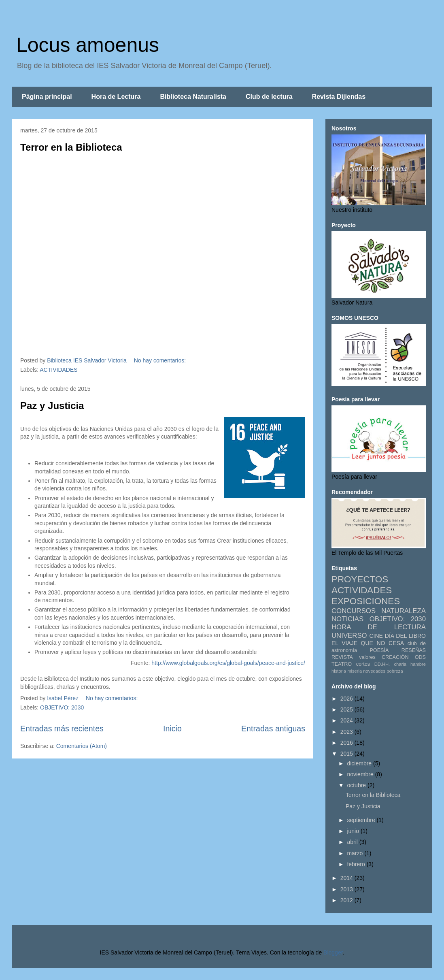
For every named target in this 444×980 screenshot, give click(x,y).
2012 (347, 900)
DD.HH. (382, 664)
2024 (347, 720)
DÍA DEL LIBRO (405, 636)
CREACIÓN (395, 657)
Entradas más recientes (62, 729)
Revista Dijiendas (339, 97)
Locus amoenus (88, 45)
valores (367, 657)
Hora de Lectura (116, 97)
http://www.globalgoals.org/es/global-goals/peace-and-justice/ (228, 663)
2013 (347, 889)
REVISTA (342, 657)
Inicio (172, 729)
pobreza (395, 671)
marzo (356, 853)
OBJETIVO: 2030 (62, 707)
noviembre (361, 774)
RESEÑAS (414, 650)
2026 (347, 699)
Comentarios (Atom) (82, 746)
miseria (355, 671)
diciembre (360, 763)
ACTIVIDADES (58, 370)
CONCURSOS (354, 611)
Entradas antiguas (273, 729)
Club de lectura (269, 97)
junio (354, 831)
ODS (420, 657)
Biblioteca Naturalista (193, 97)
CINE (376, 636)
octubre (357, 785)
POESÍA (379, 650)
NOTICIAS (347, 619)
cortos (363, 664)
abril (353, 842)
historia (339, 671)
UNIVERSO (349, 636)
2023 (347, 732)
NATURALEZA (404, 611)
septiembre (362, 820)
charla (400, 664)
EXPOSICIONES (366, 601)
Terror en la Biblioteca (71, 147)
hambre (418, 664)
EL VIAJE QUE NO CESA (368, 643)
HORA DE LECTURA (379, 627)
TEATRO (342, 664)
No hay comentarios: (161, 360)
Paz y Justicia (52, 406)
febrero (357, 864)
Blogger (333, 952)
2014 (347, 878)
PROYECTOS (360, 579)
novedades (374, 671)
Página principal (47, 97)
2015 (347, 754)
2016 (347, 743)
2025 (347, 709)
